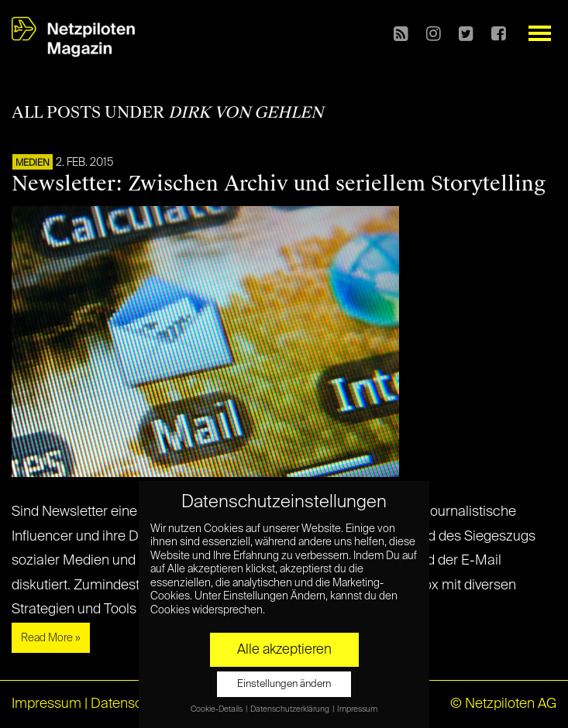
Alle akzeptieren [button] (284, 650)
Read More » (51, 638)
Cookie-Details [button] (217, 709)
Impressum (46, 704)
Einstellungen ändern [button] (284, 684)
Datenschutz (130, 704)
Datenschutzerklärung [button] (291, 709)
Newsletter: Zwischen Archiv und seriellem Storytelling (279, 184)
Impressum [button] (357, 709)
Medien (33, 163)
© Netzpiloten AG (503, 704)
